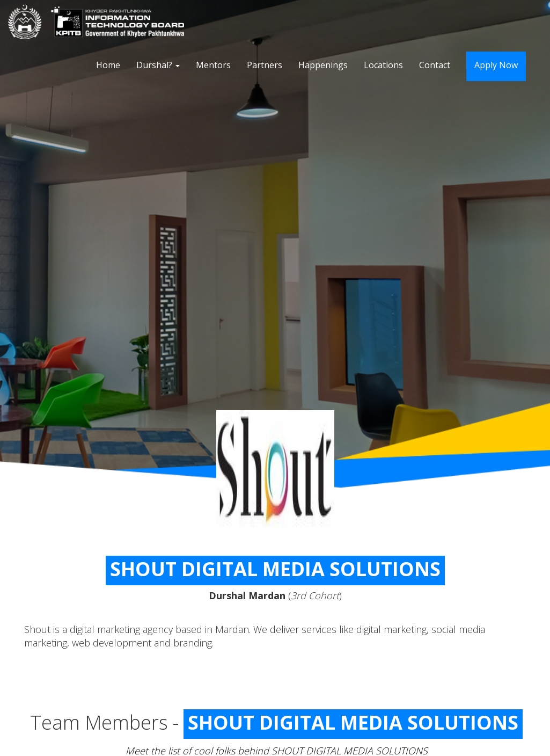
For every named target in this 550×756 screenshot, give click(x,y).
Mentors (213, 65)
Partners (265, 65)
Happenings (323, 65)
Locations (383, 65)
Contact (435, 65)
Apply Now (496, 65)
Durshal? (158, 65)
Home (108, 65)
